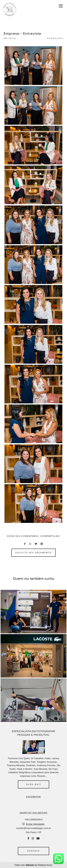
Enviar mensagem (35, 824)
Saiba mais (34, 784)
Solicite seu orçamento (33, 553)
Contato (33, 851)
